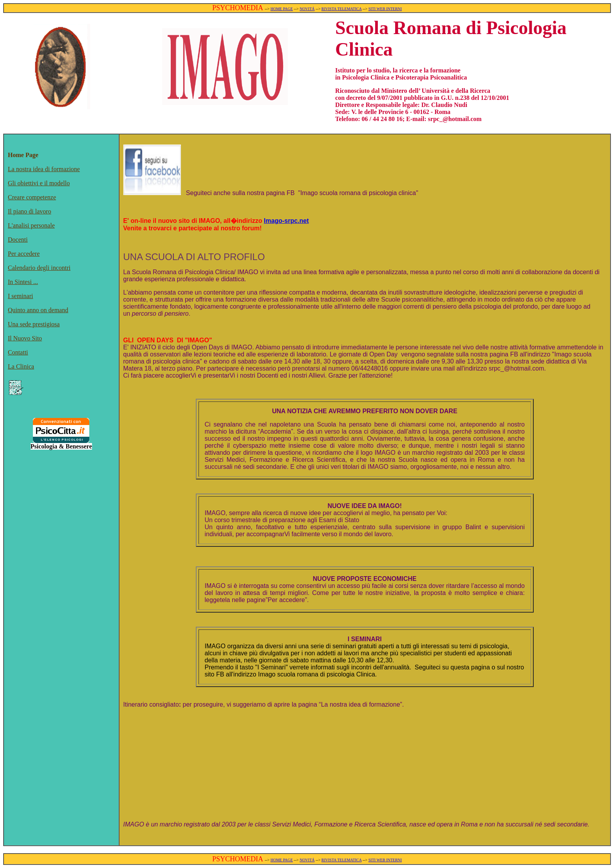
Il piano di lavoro (30, 211)
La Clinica (21, 366)
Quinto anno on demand (38, 310)
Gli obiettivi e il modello (39, 183)
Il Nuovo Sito (25, 338)
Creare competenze (32, 197)
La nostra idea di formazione (44, 169)
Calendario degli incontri (39, 268)
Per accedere (24, 254)
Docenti (18, 240)
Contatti (18, 352)
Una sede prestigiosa (34, 324)
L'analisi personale (31, 225)
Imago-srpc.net (286, 221)
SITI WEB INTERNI (385, 9)
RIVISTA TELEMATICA (342, 9)
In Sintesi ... (23, 282)
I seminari (20, 296)
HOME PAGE (282, 9)
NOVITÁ (307, 9)
